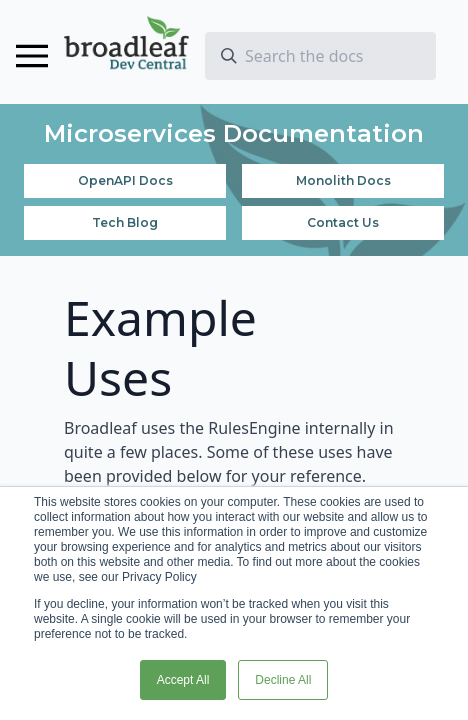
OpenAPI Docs (125, 180)
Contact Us (343, 222)
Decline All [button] (283, 680)
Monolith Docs (343, 180)
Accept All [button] (183, 680)
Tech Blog (125, 222)
